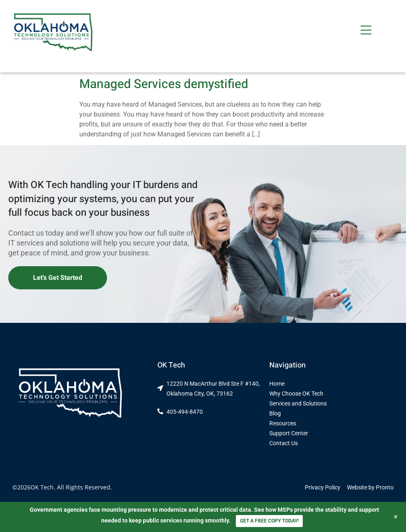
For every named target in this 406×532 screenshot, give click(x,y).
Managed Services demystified (164, 84)
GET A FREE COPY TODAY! (269, 521)
